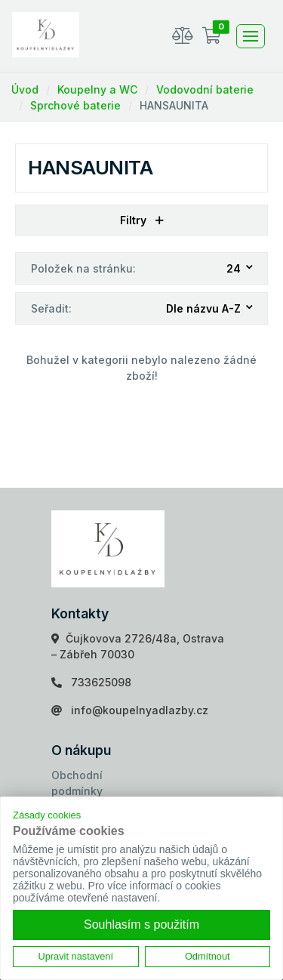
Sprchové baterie (75, 105)
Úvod (25, 89)
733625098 (101, 682)
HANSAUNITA (174, 105)
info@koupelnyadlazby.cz (140, 710)
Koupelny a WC (97, 89)
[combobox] (240, 268)
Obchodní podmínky (77, 783)
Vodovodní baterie (205, 89)
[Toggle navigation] (251, 36)
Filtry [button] (142, 220)
